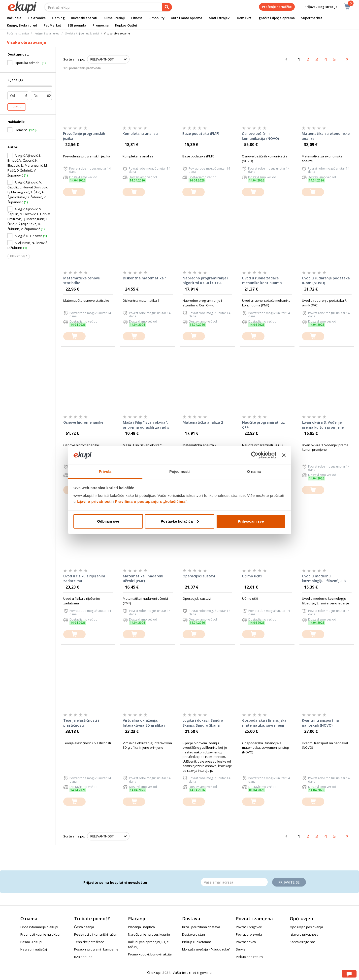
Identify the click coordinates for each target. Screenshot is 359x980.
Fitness (137, 18)
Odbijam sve (108, 521)
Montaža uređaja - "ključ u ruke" (206, 949)
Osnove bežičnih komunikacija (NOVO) (260, 136)
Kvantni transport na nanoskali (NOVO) (320, 723)
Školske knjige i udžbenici (82, 33)
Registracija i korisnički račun (96, 934)
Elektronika (37, 18)
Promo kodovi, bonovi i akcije (150, 954)
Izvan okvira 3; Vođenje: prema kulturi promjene (323, 425)
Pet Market (52, 25)
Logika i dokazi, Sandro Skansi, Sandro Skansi (203, 723)
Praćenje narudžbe (277, 7)
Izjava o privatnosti (304, 934)
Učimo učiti (252, 576)
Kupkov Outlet (126, 25)
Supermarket (312, 18)
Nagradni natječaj (34, 949)
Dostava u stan (194, 934)
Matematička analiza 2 (203, 422)
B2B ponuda (77, 25)
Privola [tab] (105, 471)
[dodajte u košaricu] (74, 192)
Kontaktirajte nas (303, 942)
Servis (241, 949)
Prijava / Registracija (317, 7)
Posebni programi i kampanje (96, 949)
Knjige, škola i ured (22, 25)
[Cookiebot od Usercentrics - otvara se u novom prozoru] (255, 455)
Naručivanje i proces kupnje (149, 934)
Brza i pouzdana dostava (201, 927)
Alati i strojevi (220, 18)
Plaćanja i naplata (141, 927)
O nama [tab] (254, 471)
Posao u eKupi (31, 942)
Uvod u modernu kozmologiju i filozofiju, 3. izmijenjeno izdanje (324, 579)
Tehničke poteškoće (89, 942)
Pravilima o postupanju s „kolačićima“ (151, 501)
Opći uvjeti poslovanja (306, 927)
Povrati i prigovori (249, 927)
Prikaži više (19, 256)
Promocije (101, 25)
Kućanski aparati (84, 18)
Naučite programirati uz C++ (263, 425)
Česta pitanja (84, 927)
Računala (14, 18)
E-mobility (157, 18)
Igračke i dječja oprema (276, 18)
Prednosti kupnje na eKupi (40, 934)
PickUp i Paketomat (196, 942)
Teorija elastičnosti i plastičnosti (81, 723)
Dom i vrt (244, 18)
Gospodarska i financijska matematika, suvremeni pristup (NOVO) (264, 723)
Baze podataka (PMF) (201, 134)
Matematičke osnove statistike (82, 281)
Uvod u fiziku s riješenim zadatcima (84, 579)
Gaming (58, 18)
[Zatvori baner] (284, 455)
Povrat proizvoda (249, 934)
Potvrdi (17, 107)
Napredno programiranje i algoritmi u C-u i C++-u (205, 281)
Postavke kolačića (180, 521)
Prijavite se (289, 882)
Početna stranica (18, 33)
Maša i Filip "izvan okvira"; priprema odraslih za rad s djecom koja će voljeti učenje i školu (148, 425)
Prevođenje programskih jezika (84, 136)
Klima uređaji (114, 18)
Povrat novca (246, 942)
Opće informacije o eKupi (39, 927)
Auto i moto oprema (187, 18)
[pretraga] (167, 7)
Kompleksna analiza (140, 134)
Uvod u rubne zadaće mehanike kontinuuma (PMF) (262, 281)
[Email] (234, 882)
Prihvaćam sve (251, 521)
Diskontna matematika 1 (145, 278)
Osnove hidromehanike (83, 422)
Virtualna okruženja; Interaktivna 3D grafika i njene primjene (144, 723)
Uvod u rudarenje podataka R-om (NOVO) (326, 281)
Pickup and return (249, 957)
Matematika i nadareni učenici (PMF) (143, 579)
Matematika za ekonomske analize (326, 136)
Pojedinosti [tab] (180, 471)
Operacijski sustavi (199, 576)
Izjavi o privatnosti (94, 501)
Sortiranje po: (74, 59)
